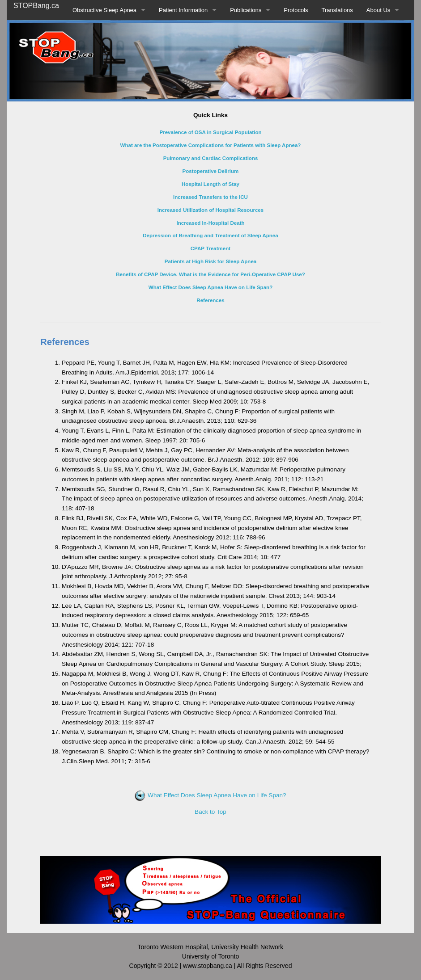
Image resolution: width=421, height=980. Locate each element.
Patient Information (183, 10)
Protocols (296, 10)
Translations (337, 10)
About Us (378, 10)
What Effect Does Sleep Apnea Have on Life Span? (210, 795)
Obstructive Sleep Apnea (104, 10)
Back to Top (210, 812)
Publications (246, 10)
